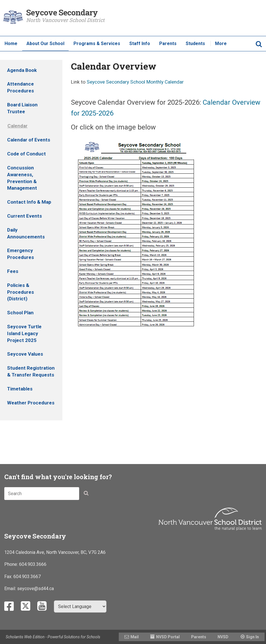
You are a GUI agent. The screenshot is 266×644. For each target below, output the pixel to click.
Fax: (9, 577)
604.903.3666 (33, 564)
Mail (135, 637)
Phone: (12, 564)
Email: (11, 589)
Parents (199, 637)
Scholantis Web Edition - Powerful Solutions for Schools (53, 637)
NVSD (223, 637)
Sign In (252, 637)
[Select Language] (80, 606)
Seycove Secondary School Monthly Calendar (135, 82)
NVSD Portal (168, 637)
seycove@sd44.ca (35, 589)
